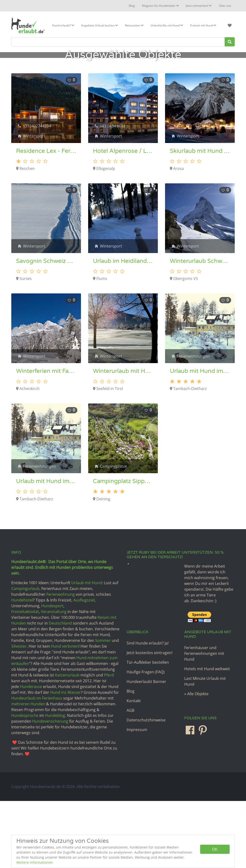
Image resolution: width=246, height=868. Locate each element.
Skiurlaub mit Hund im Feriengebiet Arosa (200, 218)
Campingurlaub (25, 656)
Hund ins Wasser (66, 759)
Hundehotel (22, 667)
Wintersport (34, 203)
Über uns (225, 6)
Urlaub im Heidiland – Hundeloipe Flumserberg (123, 328)
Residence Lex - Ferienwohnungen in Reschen (46, 218)
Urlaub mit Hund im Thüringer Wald (200, 438)
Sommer (103, 707)
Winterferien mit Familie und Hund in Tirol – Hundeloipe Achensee (46, 438)
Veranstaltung (54, 679)
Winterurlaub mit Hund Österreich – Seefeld (123, 438)
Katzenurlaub (67, 742)
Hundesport (52, 673)
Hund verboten (65, 713)
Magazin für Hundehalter (161, 6)
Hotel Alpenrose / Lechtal (123, 218)
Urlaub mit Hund (87, 650)
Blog (132, 6)
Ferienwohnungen (193, 423)
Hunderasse (31, 754)
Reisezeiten (134, 25)
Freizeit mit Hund (203, 25)
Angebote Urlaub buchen (99, 25)
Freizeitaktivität (25, 679)
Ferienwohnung (61, 661)
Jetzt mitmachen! (199, 6)
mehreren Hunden (28, 771)
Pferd (108, 742)
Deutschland (60, 690)
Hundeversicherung (50, 788)
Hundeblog (55, 782)
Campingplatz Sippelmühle (123, 548)
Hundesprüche (25, 782)
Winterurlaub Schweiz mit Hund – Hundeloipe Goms (200, 328)
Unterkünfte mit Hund (167, 25)
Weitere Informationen (35, 862)
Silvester (19, 713)
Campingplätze (114, 533)
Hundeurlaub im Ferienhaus (37, 765)
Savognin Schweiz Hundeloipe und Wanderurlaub (46, 328)
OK (215, 849)
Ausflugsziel (84, 667)
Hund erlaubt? (63, 25)
